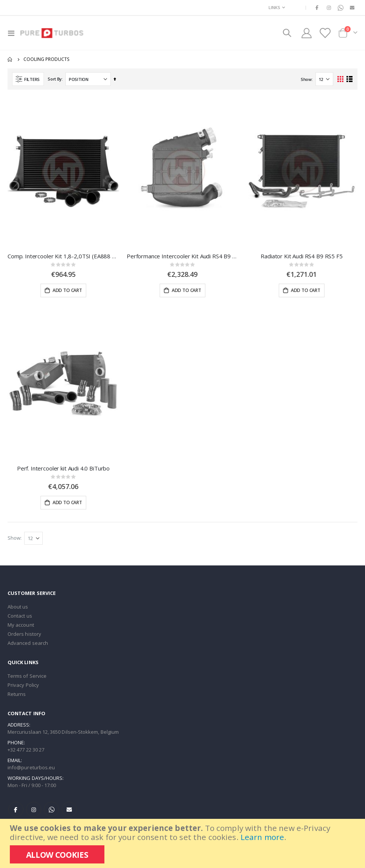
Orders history (24, 636)
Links (274, 7)
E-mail (69, 811)
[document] (183, 843)
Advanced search (28, 645)
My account (21, 627)
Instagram (34, 811)
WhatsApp (51, 811)
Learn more (262, 837)
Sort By (55, 79)
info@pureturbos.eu (31, 769)
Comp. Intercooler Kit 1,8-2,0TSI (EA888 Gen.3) (63, 256)
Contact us (20, 618)
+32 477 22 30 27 (26, 752)
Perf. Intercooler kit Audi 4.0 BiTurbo (63, 469)
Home (10, 59)
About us (18, 609)
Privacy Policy (23, 687)
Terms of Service (27, 678)
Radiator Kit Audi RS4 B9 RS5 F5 (301, 256)
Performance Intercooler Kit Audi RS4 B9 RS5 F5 (182, 256)
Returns (17, 696)
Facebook (16, 811)
